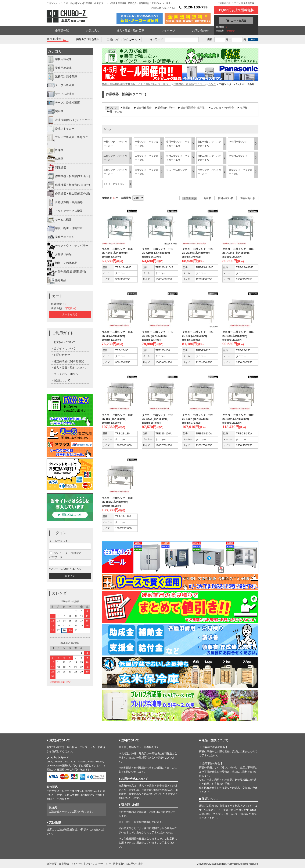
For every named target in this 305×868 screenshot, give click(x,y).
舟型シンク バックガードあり (209, 172)
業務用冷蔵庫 (59, 59)
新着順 (207, 198)
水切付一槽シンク (238, 142)
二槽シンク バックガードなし (147, 158)
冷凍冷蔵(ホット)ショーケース (70, 120)
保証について (60, 380)
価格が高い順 (247, 198)
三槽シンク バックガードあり (115, 172)
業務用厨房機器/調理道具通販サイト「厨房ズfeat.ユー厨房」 (136, 84)
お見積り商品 (59, 255)
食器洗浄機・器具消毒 (65, 203)
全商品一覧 (62, 31)
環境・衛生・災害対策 (65, 229)
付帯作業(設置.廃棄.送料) (66, 272)
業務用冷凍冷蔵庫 (62, 77)
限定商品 (56, 281)
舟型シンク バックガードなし (241, 172)
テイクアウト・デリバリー (67, 246)
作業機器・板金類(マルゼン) (68, 176)
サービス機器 (59, 220)
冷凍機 (55, 150)
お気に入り (93, 31)
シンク (212, 84)
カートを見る (70, 314)
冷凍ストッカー (60, 129)
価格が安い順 (226, 198)
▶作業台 (125, 108)
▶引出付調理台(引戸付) (191, 108)
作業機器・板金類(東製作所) (68, 194)
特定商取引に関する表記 (67, 361)
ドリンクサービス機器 (65, 211)
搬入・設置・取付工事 (130, 31)
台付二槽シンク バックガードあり (178, 158)
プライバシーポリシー (66, 374)
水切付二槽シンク (238, 156)
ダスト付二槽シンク (177, 170)
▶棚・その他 (114, 112)
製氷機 (55, 112)
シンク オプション (114, 184)
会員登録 (64, 864)
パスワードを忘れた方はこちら (65, 569)
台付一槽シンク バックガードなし (209, 144)
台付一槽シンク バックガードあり (178, 144)
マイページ (168, 31)
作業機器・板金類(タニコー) (68, 185)
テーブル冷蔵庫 (60, 85)
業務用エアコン (60, 237)
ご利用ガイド (224, 3)
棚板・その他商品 (62, 263)
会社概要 (52, 864)
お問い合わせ (200, 31)
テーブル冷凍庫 (60, 94)
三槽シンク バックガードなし (147, 172)
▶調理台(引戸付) (165, 108)
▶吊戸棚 (242, 108)
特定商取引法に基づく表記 (128, 864)
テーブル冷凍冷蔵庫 (63, 103)
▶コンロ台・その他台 (221, 108)
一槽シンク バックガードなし (147, 144)
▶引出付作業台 (143, 108)
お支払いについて (63, 342)
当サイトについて (63, 348)
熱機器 (55, 159)
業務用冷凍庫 (59, 68)
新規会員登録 (248, 3)
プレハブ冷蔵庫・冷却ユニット (69, 139)
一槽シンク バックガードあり (115, 144)
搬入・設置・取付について (69, 368)
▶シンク (112, 108)
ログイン (236, 3)
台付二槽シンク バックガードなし (209, 158)
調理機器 (56, 168)
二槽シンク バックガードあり (115, 158)
